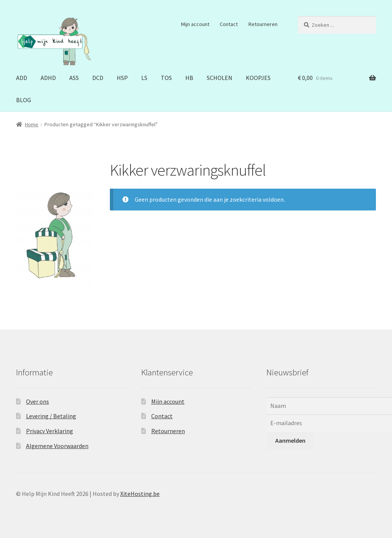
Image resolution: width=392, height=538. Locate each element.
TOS (166, 78)
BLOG (24, 100)
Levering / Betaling (51, 416)
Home (32, 124)
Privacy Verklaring (50, 431)
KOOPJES (258, 78)
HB (189, 78)
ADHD (48, 78)
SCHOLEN (220, 78)
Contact (229, 24)
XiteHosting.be (140, 494)
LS (144, 78)
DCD (98, 78)
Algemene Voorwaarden (57, 446)
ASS (74, 78)
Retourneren (263, 24)
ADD (22, 78)
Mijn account (195, 24)
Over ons (38, 401)
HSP (122, 78)
